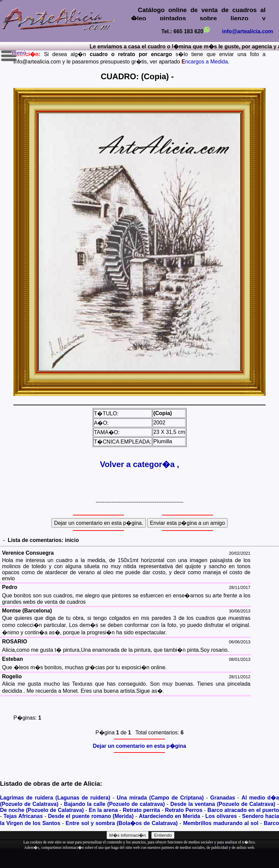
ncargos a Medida (205, 62)
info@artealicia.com (248, 31)
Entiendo (163, 835)
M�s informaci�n (128, 835)
